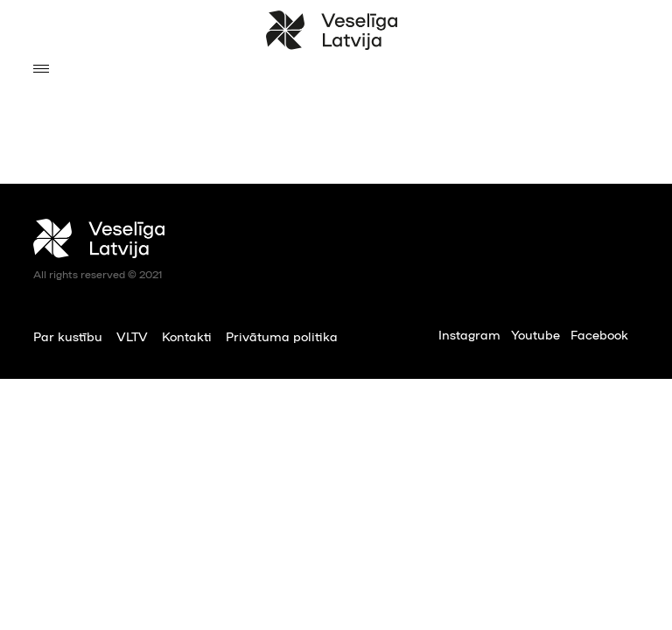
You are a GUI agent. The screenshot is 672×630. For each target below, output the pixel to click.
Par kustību (68, 336)
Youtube (535, 334)
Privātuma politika (282, 336)
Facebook (599, 334)
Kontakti (187, 336)
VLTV (132, 336)
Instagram (469, 334)
